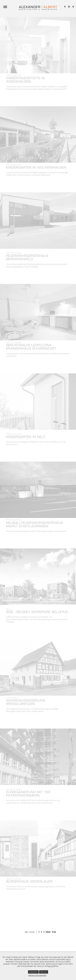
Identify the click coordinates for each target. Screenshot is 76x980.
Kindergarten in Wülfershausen (36, 168)
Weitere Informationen (37, 975)
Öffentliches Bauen (14, 75)
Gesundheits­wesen (14, 342)
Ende (54, 932)
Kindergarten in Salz (26, 437)
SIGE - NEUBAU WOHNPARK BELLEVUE (37, 612)
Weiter (48, 932)
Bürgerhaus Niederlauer (29, 882)
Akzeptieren (33, 972)
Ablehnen (44, 972)
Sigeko (9, 609)
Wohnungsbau (12, 697)
